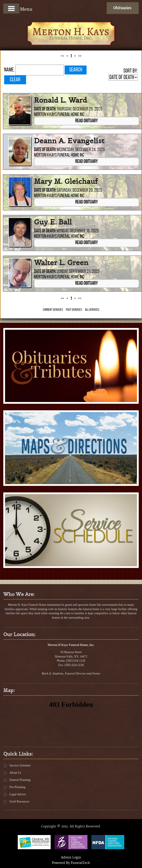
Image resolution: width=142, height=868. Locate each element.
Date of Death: (45, 109)
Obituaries (122, 8)
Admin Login (71, 858)
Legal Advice (18, 794)
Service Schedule (20, 765)
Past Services (74, 310)
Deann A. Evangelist (69, 141)
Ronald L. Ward (60, 100)
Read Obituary (86, 121)
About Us (15, 773)
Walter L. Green (61, 263)
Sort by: (131, 71)
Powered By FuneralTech (71, 863)
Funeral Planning (20, 780)
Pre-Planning (17, 787)
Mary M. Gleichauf (66, 181)
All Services (92, 310)
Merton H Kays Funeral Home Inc (59, 115)
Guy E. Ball (53, 222)
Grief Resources (19, 802)
